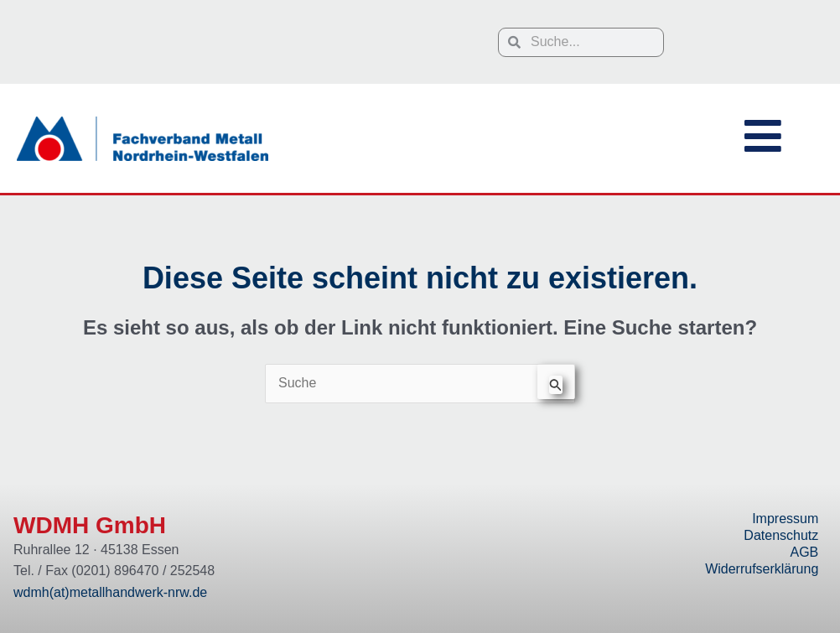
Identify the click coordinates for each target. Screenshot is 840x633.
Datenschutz (781, 535)
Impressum (785, 519)
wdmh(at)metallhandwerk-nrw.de (110, 592)
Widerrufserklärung (762, 569)
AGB (804, 552)
